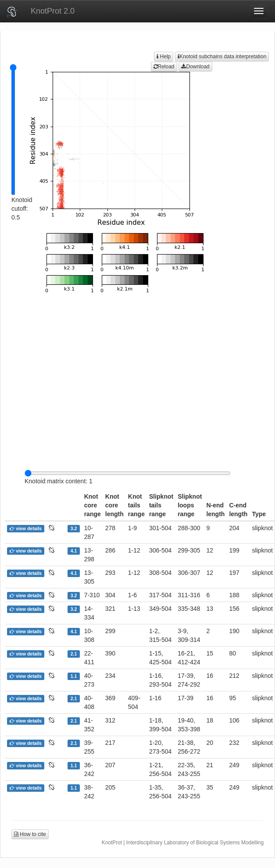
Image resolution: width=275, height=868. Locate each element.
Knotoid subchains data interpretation (222, 57)
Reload (164, 67)
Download (195, 67)
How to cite (30, 834)
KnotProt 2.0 (53, 11)
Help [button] (164, 57)
